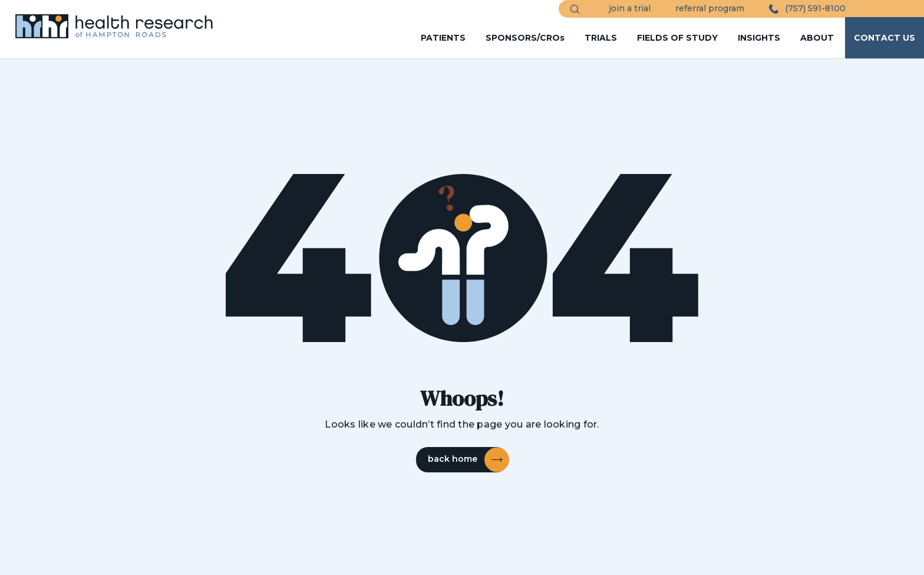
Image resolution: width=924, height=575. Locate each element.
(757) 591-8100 (807, 9)
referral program (710, 8)
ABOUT (817, 38)
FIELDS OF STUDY (677, 38)
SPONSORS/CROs (525, 38)
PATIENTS (443, 38)
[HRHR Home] (120, 21)
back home (468, 460)
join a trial (630, 8)
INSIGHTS (759, 38)
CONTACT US (885, 38)
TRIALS (601, 38)
